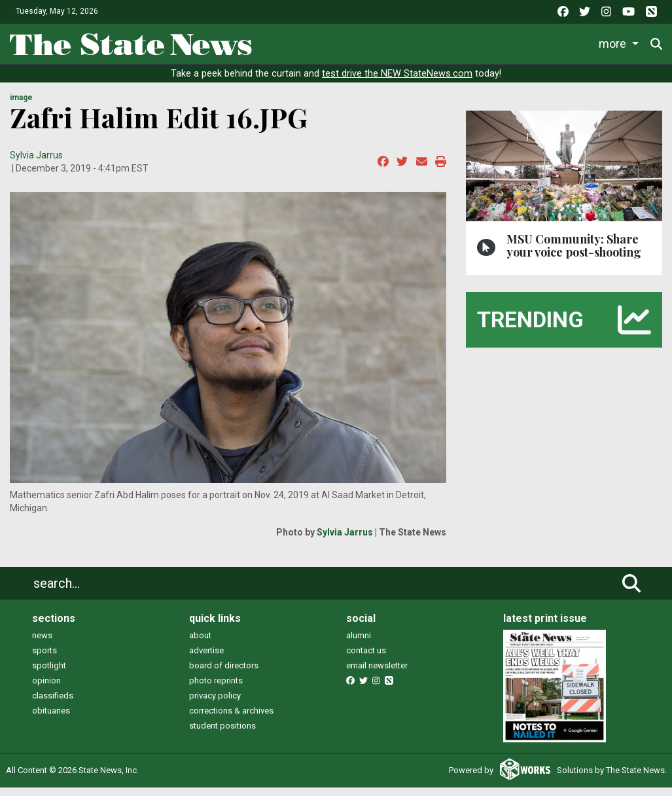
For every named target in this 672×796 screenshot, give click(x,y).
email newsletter (377, 675)
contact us (366, 660)
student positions (222, 735)
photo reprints (216, 690)
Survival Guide (457, 42)
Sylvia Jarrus (36, 164)
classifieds (53, 705)
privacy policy (215, 705)
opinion (46, 690)
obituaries (51, 720)
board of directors (224, 675)
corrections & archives (231, 720)
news (42, 644)
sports (44, 660)
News (281, 42)
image (21, 107)
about (200, 644)
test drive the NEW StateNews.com (397, 83)
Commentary (544, 42)
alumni (359, 644)
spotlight (49, 675)
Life (329, 42)
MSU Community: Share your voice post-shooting (574, 254)
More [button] (614, 42)
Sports (380, 42)
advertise (206, 660)
